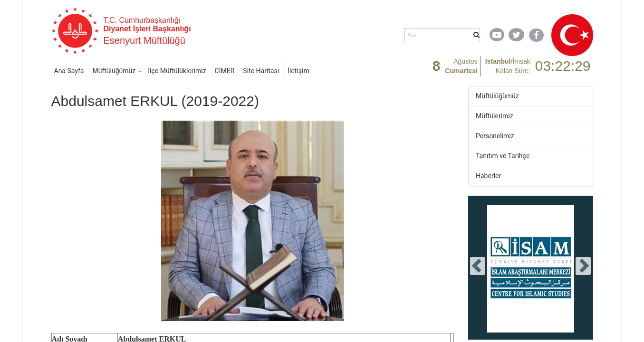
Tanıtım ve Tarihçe (503, 156)
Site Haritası (261, 71)
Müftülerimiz (495, 116)
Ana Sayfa (69, 71)
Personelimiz (495, 136)
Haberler (488, 176)
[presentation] (478, 266)
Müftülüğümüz (114, 71)
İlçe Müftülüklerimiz (177, 71)
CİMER (225, 71)
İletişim (298, 71)
